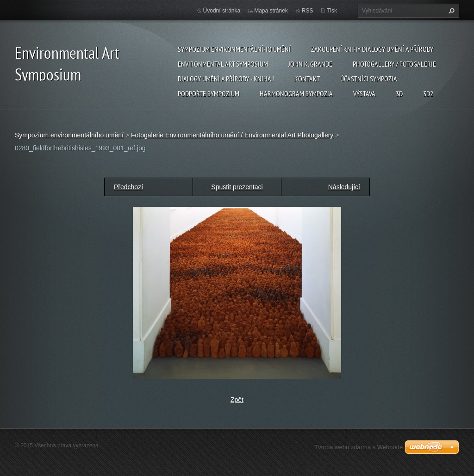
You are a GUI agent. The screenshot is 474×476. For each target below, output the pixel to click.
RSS (308, 11)
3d (399, 93)
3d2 (428, 93)
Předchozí (128, 187)
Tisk (332, 11)
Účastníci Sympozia (369, 79)
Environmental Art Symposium (223, 64)
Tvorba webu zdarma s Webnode (359, 447)
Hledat (450, 11)
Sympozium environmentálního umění (234, 49)
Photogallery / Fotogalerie (394, 64)
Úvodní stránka (222, 11)
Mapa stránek (271, 11)
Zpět (237, 400)
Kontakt (307, 79)
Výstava (364, 93)
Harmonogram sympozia (296, 93)
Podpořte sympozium (209, 93)
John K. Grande (310, 64)
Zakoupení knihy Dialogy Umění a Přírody (372, 49)
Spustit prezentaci (237, 187)
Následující (344, 187)
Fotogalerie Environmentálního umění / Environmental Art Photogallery (232, 135)
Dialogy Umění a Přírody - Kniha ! (226, 79)
